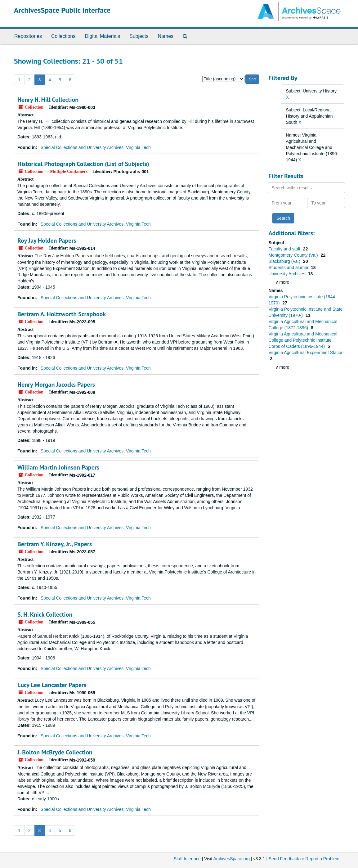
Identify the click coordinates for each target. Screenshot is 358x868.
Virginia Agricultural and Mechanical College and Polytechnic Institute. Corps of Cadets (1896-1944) (303, 340)
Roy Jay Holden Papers (47, 241)
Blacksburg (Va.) (285, 261)
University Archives (288, 274)
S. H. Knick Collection (45, 614)
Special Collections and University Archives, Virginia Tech (96, 147)
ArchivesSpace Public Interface (62, 10)
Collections (63, 36)
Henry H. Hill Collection (48, 100)
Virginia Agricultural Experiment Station (306, 353)
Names (166, 36)
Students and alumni (289, 268)
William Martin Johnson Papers (58, 467)
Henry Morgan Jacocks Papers (56, 385)
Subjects (139, 36)
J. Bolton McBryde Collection (55, 752)
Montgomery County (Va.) (294, 255)
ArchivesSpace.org (231, 859)
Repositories (28, 36)
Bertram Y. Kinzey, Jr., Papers (55, 544)
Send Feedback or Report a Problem (304, 859)
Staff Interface (187, 859)
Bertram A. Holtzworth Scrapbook (62, 314)
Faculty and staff (285, 249)
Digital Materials (102, 36)
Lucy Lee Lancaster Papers (52, 685)
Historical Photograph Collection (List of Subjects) (83, 164)
